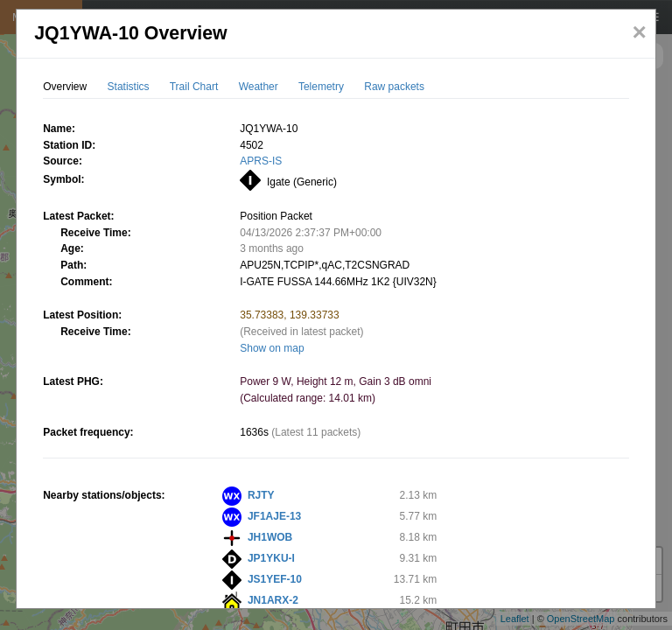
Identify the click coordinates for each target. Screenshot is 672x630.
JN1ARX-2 (273, 600)
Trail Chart (194, 87)
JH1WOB (270, 537)
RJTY (261, 495)
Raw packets (394, 87)
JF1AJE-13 (274, 516)
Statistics (129, 87)
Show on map (272, 348)
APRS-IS (261, 161)
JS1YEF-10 (275, 579)
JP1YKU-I (271, 558)
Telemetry (321, 87)
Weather (259, 87)
